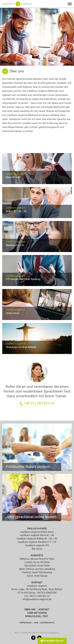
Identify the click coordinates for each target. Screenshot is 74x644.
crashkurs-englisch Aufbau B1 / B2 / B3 (37, 539)
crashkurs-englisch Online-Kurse (37, 532)
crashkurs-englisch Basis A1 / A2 (37, 535)
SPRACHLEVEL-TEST (37, 616)
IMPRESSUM (25, 623)
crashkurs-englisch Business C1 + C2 (37, 542)
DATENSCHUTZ (47, 623)
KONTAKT (44, 610)
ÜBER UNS (30, 610)
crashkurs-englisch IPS (37, 545)
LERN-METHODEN (37, 613)
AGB (36, 623)
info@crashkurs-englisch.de (37, 599)
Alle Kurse (37, 549)
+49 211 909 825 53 (39, 403)
